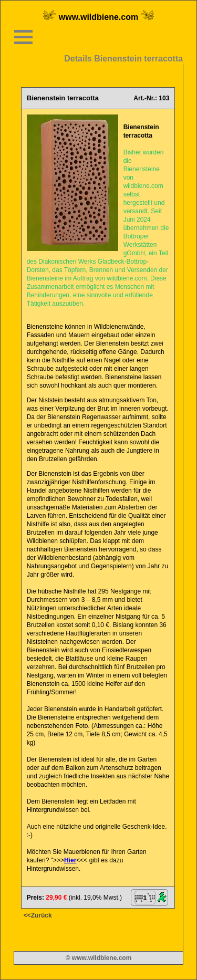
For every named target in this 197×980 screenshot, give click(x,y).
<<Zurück (38, 915)
